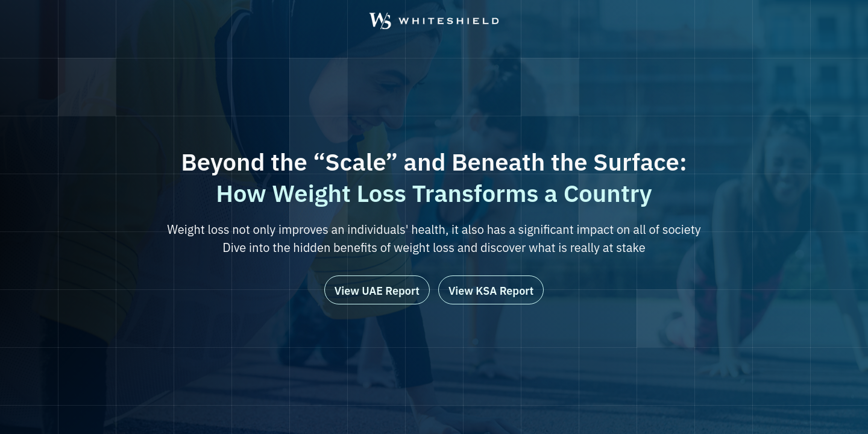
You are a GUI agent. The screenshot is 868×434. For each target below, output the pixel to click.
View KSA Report (491, 291)
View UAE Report (377, 291)
